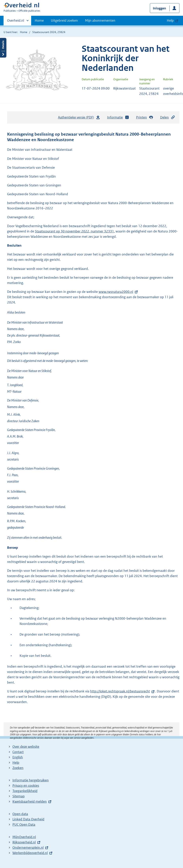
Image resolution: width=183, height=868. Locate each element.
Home (39, 20)
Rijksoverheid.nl (24, 842)
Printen (145, 117)
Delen (168, 117)
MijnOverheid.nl (24, 837)
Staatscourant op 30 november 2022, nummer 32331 (74, 231)
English (18, 757)
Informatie (118, 117)
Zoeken (18, 768)
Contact (18, 752)
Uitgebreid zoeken (64, 20)
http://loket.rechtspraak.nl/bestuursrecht (120, 691)
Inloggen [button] (159, 8)
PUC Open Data (24, 825)
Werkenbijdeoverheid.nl (30, 853)
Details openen (3, 48)
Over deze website (26, 747)
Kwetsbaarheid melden (30, 801)
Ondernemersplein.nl (28, 848)
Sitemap (19, 796)
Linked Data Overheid (28, 819)
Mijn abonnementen (100, 20)
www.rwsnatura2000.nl (116, 292)
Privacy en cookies (26, 786)
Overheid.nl (16, 22)
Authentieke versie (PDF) (79, 118)
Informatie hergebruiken (31, 780)
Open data (20, 814)
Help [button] (170, 20)
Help (16, 763)
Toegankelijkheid (25, 791)
